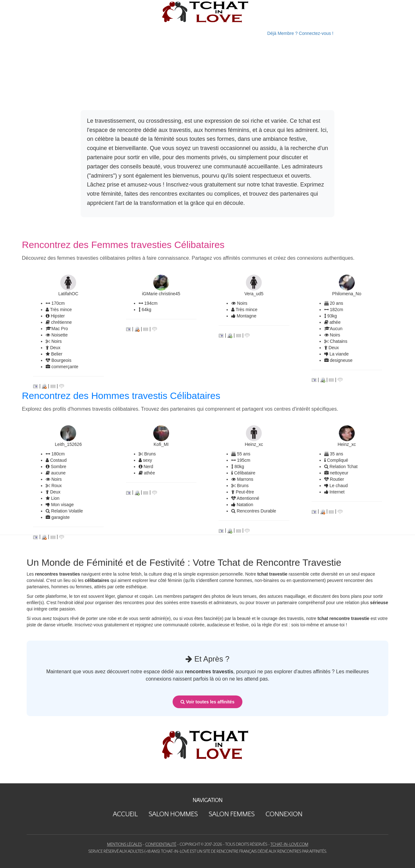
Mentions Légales (124, 845)
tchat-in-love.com (289, 845)
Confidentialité (161, 845)
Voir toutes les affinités (208, 702)
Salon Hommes (173, 814)
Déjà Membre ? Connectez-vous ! (300, 33)
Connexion (284, 814)
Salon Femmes (231, 814)
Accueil (125, 814)
